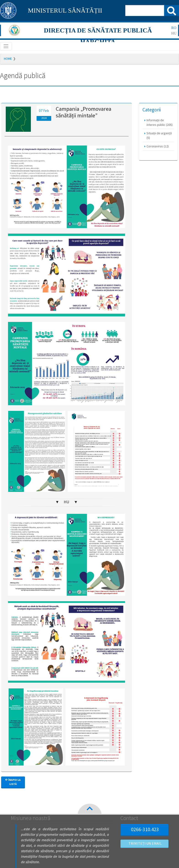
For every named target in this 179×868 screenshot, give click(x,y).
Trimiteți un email (144, 843)
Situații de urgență (159, 135)
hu (174, 33)
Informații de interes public (160, 122)
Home (8, 59)
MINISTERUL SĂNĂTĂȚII (65, 10)
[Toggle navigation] (6, 46)
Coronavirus (158, 146)
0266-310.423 (144, 829)
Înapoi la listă (13, 782)
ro (174, 28)
